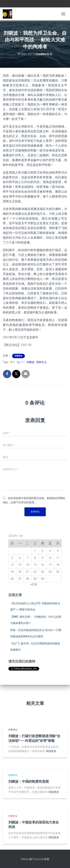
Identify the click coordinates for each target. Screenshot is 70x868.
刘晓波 (30, 362)
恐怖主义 (41, 362)
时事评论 (18, 356)
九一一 (21, 362)
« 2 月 (34, 584)
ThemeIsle (38, 859)
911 (13, 362)
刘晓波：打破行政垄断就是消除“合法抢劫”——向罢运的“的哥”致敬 (34, 738)
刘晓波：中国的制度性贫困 (29, 781)
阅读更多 (51, 751)
